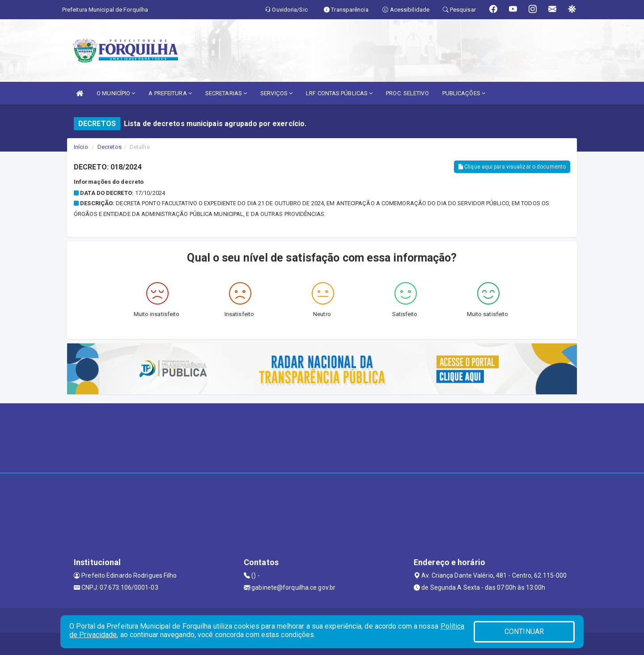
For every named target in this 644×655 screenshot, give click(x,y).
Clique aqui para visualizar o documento (512, 167)
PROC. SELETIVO (407, 93)
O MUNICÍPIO (116, 93)
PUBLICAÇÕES (464, 93)
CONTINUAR (524, 632)
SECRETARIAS (226, 93)
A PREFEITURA (170, 93)
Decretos (110, 147)
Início (81, 147)
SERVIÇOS (276, 93)
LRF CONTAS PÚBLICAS (339, 93)
